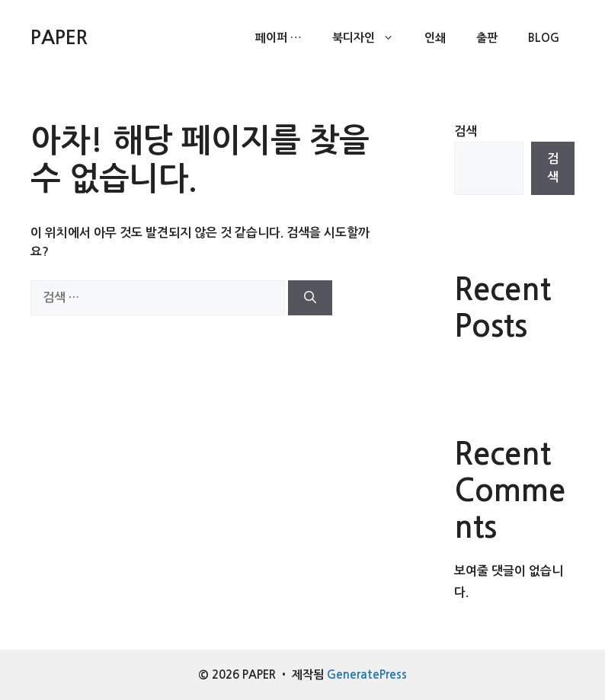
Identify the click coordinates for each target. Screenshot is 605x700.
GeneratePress (367, 674)
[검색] (310, 298)
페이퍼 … (278, 38)
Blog (544, 38)
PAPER (59, 38)
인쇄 (435, 38)
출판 (487, 38)
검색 (466, 131)
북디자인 (371, 38)
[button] (392, 38)
